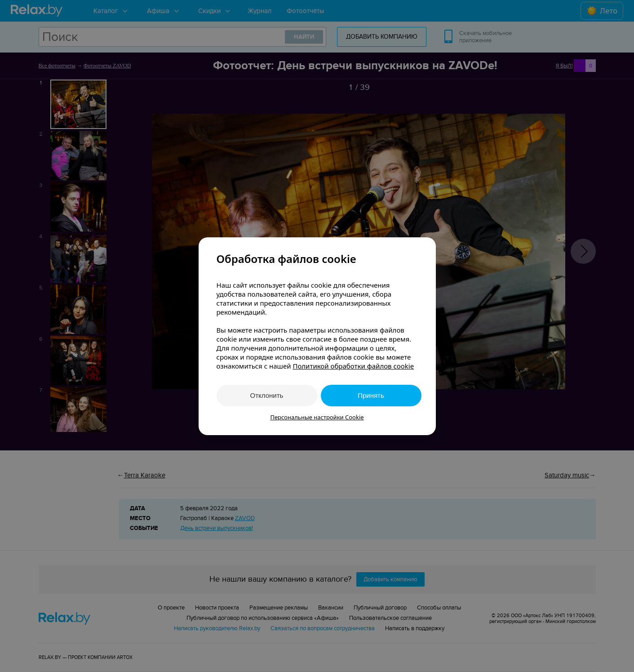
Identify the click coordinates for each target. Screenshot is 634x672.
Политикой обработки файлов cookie (353, 366)
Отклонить (267, 395)
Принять (371, 395)
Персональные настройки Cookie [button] (317, 417)
